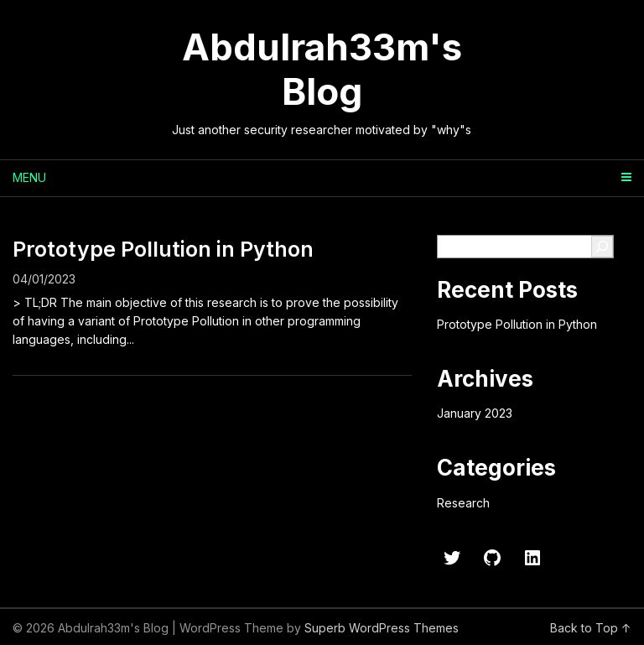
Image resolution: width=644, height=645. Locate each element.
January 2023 (475, 413)
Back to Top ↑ (591, 628)
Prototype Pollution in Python (163, 249)
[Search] (602, 247)
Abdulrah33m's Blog (322, 69)
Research (463, 503)
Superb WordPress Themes (382, 628)
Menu (29, 177)
